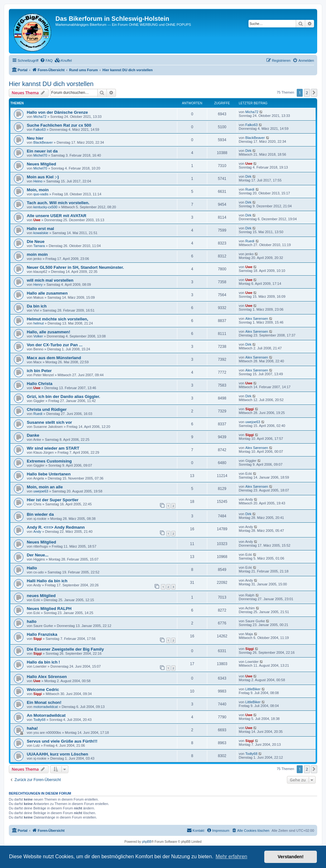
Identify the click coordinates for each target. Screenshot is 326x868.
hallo (32, 621)
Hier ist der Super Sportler (53, 500)
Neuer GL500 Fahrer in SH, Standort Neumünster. (75, 267)
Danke (33, 435)
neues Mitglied (41, 596)
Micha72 (40, 117)
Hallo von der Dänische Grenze (57, 112)
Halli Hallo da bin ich (47, 581)
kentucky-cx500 (45, 207)
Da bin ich (37, 306)
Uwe (249, 164)
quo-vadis (41, 194)
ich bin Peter (39, 371)
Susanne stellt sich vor (49, 422)
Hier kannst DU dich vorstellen (51, 84)
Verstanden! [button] (291, 857)
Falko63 (40, 129)
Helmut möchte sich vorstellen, (57, 319)
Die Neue (36, 241)
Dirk (249, 151)
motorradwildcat (46, 707)
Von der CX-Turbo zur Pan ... (55, 345)
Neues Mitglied (41, 164)
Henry (38, 285)
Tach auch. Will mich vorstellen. (58, 203)
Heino (38, 181)
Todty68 (40, 720)
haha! (32, 728)
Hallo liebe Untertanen (49, 474)
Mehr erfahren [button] (231, 857)
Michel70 (40, 155)
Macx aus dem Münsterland (54, 358)
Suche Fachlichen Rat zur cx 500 (59, 125)
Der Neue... (38, 555)
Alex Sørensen (257, 319)
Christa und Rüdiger (47, 409)
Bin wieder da (40, 514)
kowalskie (41, 233)
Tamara (39, 246)
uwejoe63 (253, 422)
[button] (314, 93)
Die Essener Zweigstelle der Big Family (65, 649)
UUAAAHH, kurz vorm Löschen (57, 754)
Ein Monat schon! (44, 702)
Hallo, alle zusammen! (49, 332)
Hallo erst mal (40, 229)
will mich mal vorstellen (50, 280)
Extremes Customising (49, 461)
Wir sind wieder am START (53, 448)
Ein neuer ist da (42, 151)
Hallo (32, 568)
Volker (38, 336)
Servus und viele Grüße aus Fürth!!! (62, 741)
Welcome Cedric (43, 690)
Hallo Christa (40, 384)
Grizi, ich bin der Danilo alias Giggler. (63, 397)
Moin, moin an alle (45, 487)
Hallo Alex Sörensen (47, 677)
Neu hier (35, 138)
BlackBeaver (43, 142)
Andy (37, 532)
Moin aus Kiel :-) (43, 177)
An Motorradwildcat (46, 715)
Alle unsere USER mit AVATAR (57, 216)
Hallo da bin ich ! (43, 662)
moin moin (37, 254)
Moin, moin (38, 190)
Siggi (250, 409)
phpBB (147, 842)
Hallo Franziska (42, 634)
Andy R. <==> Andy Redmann (56, 527)
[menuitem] (46, 60)
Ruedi (250, 189)
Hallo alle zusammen (47, 293)
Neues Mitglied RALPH (49, 609)
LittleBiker (253, 689)
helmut (39, 323)
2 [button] (307, 93)
